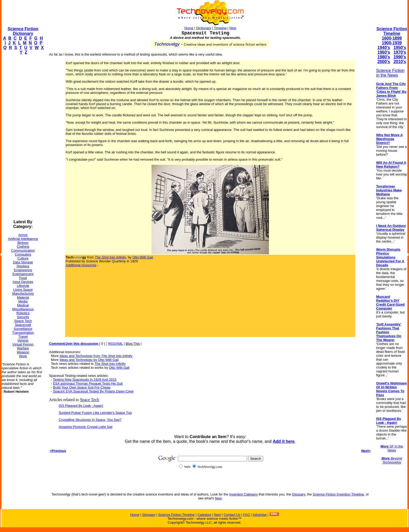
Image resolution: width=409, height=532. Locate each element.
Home (189, 28)
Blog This (133, 344)
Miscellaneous (23, 309)
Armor (23, 235)
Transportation (23, 333)
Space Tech (23, 321)
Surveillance (23, 329)
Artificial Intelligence (23, 239)
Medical (23, 305)
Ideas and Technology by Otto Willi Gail (89, 360)
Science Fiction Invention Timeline (338, 494)
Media (23, 301)
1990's (400, 57)
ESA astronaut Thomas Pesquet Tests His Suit (88, 383)
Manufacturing (23, 294)
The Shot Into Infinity (110, 364)
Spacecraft (23, 325)
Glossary (299, 494)
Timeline (220, 28)
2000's (384, 62)
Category (204, 515)
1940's (384, 48)
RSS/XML (115, 344)
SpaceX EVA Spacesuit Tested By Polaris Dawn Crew (93, 391)
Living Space (23, 290)
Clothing (23, 247)
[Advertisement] (22, 137)
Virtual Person (23, 344)
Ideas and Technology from (96, 356)
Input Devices (23, 282)
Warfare (23, 348)
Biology (23, 243)
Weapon (23, 352)
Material (23, 297)
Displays (23, 266)
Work (23, 356)
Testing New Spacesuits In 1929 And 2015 (85, 380)
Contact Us (232, 515)
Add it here (284, 441)
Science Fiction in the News (390, 73)
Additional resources (81, 265)
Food (23, 278)
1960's (384, 52)
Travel (23, 337)
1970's (400, 52)
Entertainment (23, 274)
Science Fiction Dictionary (23, 31)
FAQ (246, 515)
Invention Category (243, 494)
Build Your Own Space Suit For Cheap (82, 387)
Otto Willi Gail (143, 257)
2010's (400, 62)
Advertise (260, 515)
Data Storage (23, 262)
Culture (23, 258)
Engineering (23, 270)
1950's (400, 48)
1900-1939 (392, 43)
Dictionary (204, 28)
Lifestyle (23, 286)
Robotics (23, 313)
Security (23, 317)
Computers (23, 254)
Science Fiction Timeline (392, 31)
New (233, 28)
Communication (23, 250)
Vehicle (23, 340)
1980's (384, 57)
